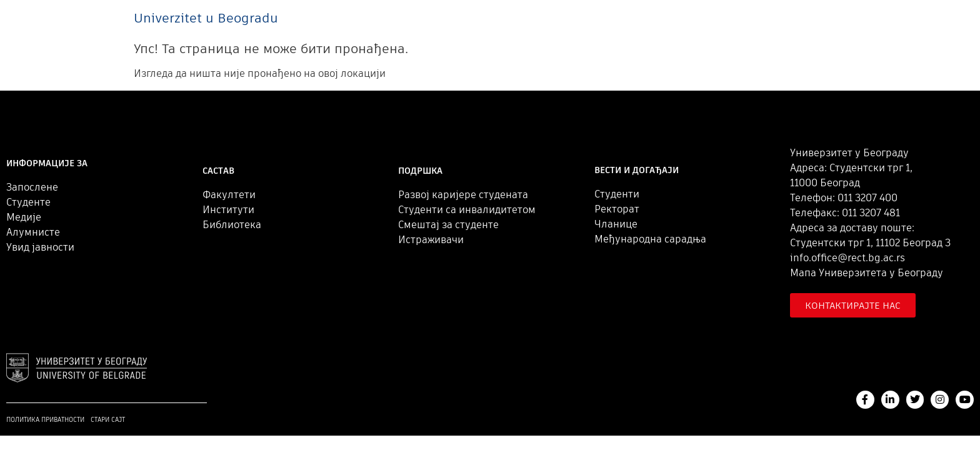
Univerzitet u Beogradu (206, 18)
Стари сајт (108, 420)
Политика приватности (45, 420)
